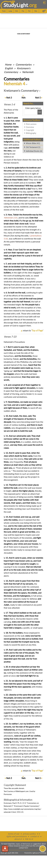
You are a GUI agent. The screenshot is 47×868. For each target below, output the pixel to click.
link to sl (29, 839)
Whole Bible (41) (33, 143)
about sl (18, 839)
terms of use (14, 834)
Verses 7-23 (10, 337)
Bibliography (31, 133)
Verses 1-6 (9, 104)
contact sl (35, 836)
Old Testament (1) (33, 147)
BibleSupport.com (22, 791)
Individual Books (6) (34, 151)
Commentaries (24, 64)
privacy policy (29, 834)
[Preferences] (44, 11)
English (9, 68)
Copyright (30, 130)
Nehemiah (28, 72)
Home (8, 64)
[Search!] (40, 112)
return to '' (33, 330)
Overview (30, 127)
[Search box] (30, 112)
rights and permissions (16, 836)
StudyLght (16, 5)
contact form (23, 848)
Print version (31, 124)
